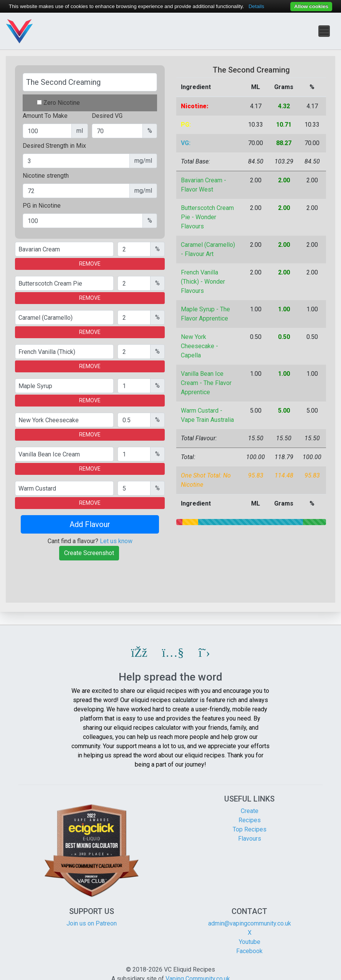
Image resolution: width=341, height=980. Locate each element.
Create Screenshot (89, 553)
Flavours (250, 839)
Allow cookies (311, 6)
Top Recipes (250, 829)
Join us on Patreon (92, 923)
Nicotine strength (46, 176)
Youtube (250, 942)
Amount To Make (45, 116)
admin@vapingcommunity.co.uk (250, 923)
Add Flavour (90, 524)
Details (256, 6)
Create (250, 811)
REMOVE (90, 264)
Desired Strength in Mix (54, 146)
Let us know (116, 541)
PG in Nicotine (42, 206)
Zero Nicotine (62, 103)
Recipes (250, 820)
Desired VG (107, 116)
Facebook (249, 951)
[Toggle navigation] (324, 31)
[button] (139, 653)
